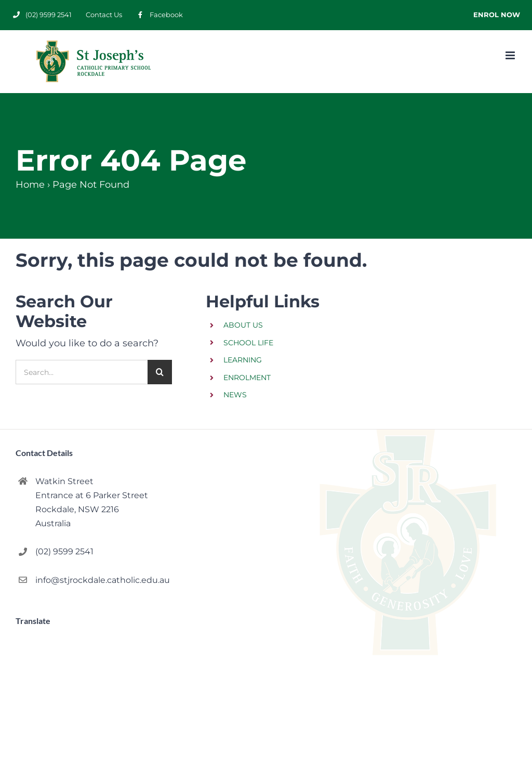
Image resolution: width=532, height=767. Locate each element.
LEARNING (243, 360)
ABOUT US (243, 325)
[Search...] (82, 372)
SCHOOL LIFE (248, 343)
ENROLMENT (247, 378)
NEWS (235, 395)
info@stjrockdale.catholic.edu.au (103, 580)
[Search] (160, 372)
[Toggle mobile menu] (511, 55)
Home (30, 185)
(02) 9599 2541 (64, 551)
